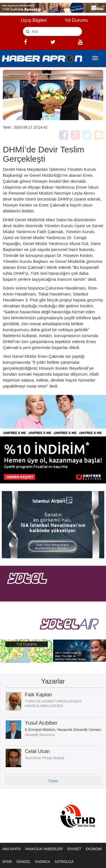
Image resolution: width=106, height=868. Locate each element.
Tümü (53, 781)
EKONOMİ (94, 849)
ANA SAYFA (11, 849)
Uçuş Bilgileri (34, 20)
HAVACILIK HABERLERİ (44, 849)
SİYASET (74, 849)
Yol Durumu (76, 20)
